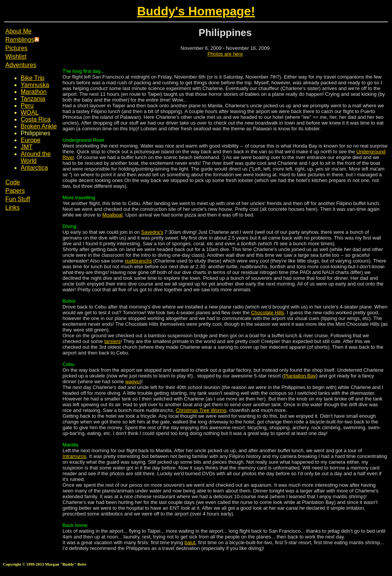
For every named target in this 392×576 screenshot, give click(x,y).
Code (13, 182)
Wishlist (16, 57)
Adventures (21, 65)
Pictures (16, 48)
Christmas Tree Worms (201, 410)
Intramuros (74, 456)
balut (190, 542)
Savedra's (152, 232)
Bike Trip (33, 78)
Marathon (34, 92)
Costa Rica (36, 119)
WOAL (30, 112)
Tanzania (33, 99)
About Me (18, 31)
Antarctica (34, 168)
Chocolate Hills (268, 313)
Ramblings (20, 40)
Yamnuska (35, 85)
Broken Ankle (39, 126)
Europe (31, 140)
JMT (27, 147)
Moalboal (112, 215)
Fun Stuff (18, 199)
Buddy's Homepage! (196, 11)
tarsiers (112, 341)
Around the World (36, 157)
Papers (15, 191)
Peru (27, 106)
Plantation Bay (300, 376)
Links (12, 208)
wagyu (132, 382)
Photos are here (225, 54)
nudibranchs (138, 261)
